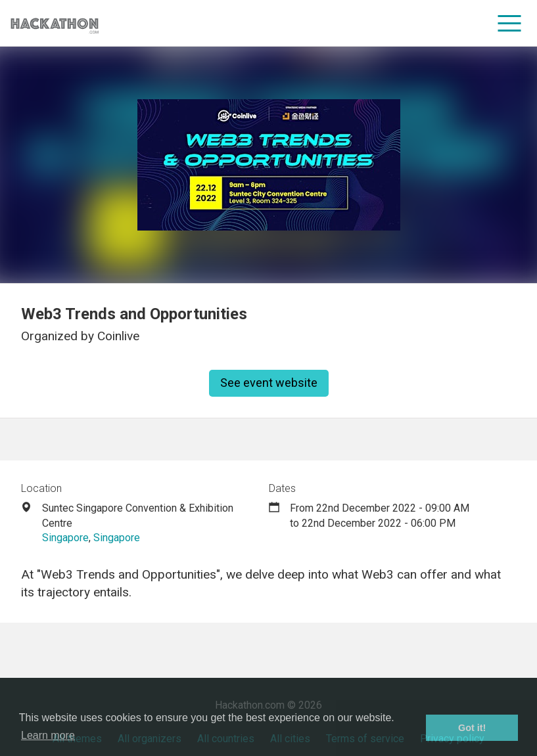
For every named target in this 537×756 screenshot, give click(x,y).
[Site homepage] (55, 23)
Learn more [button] (48, 735)
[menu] (510, 23)
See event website (269, 383)
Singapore (65, 538)
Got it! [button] (472, 728)
